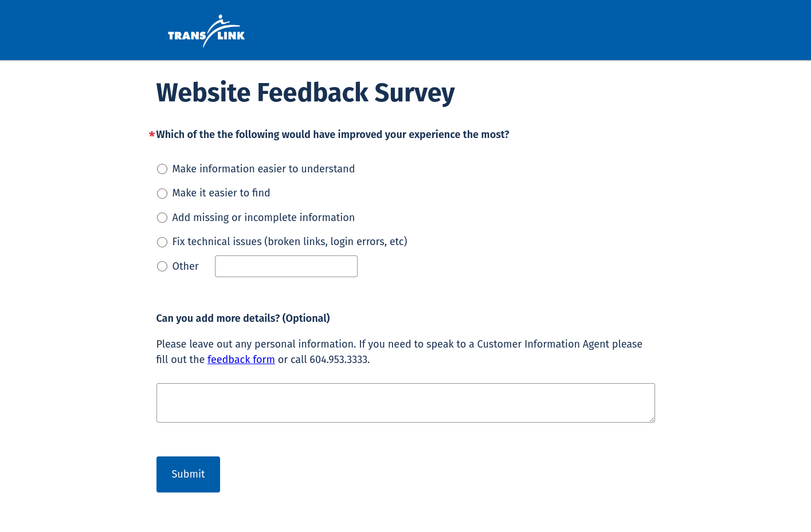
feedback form (241, 360)
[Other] (286, 266)
